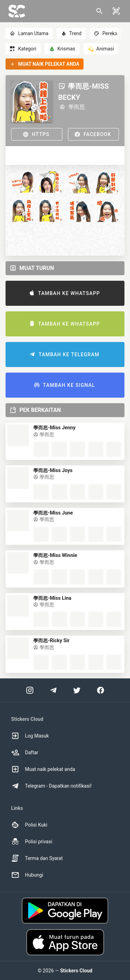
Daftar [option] (25, 752)
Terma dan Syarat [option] (37, 858)
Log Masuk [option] (30, 736)
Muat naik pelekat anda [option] (43, 769)
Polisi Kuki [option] (29, 825)
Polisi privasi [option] (32, 842)
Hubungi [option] (27, 875)
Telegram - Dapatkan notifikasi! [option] (51, 786)
